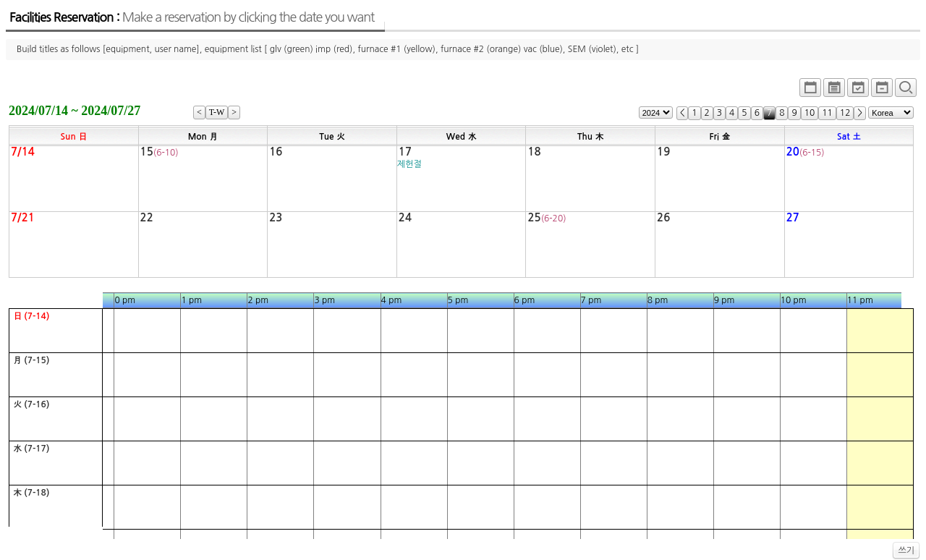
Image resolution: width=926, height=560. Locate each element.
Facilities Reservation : (192, 17)
